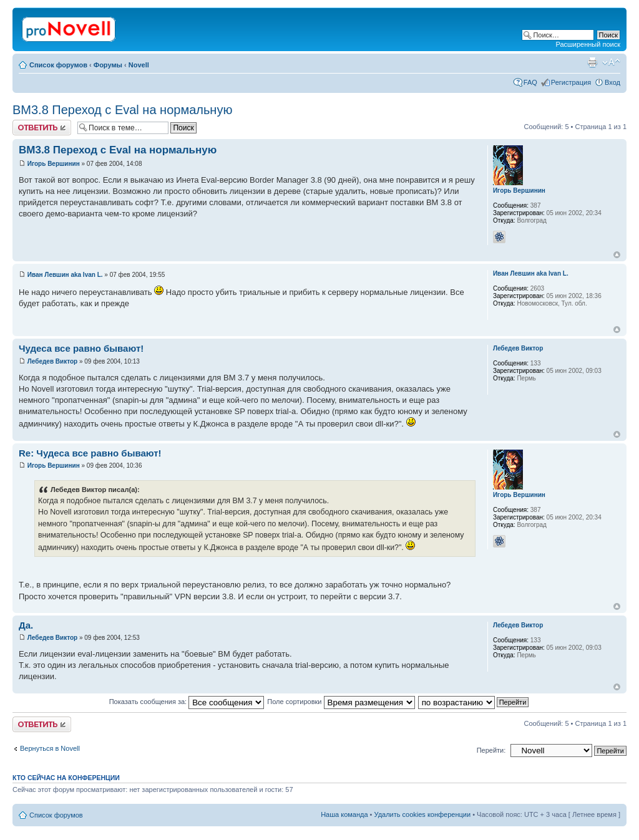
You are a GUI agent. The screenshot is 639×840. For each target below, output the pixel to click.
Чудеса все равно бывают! (81, 348)
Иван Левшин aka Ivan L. (65, 275)
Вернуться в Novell (50, 748)
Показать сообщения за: (187, 702)
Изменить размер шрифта (611, 62)
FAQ (530, 82)
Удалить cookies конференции (423, 814)
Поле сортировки (341, 702)
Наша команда (344, 814)
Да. (26, 625)
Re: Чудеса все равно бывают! (90, 453)
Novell (139, 65)
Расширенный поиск (588, 44)
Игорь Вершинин (54, 164)
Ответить (42, 128)
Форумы (108, 65)
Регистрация (571, 82)
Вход (612, 82)
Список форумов (58, 65)
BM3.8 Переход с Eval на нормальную (122, 110)
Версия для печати (592, 62)
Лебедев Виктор (52, 361)
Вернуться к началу (617, 255)
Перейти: (491, 750)
